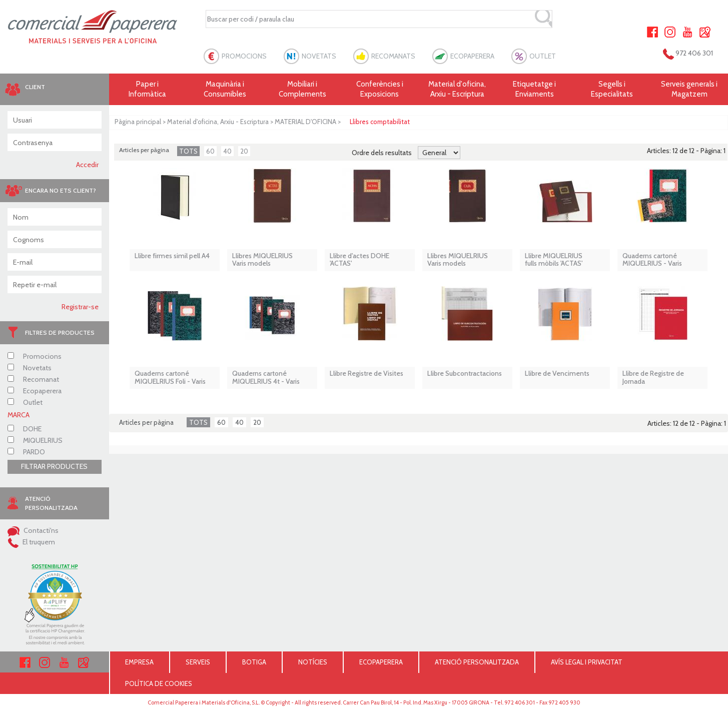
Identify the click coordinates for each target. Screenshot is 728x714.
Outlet (25, 402)
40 (227, 151)
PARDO (26, 452)
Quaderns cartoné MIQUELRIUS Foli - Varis (170, 378)
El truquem (31, 542)
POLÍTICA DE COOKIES (159, 683)
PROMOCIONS (244, 56)
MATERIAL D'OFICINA (305, 122)
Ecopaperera (35, 391)
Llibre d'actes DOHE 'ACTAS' (359, 260)
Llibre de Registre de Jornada (653, 378)
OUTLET (543, 56)
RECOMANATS (393, 56)
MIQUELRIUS (35, 440)
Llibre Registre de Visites (367, 374)
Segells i (612, 89)
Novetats (30, 368)
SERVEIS (198, 662)
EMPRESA (139, 662)
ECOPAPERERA (472, 56)
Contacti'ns (33, 530)
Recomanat (33, 379)
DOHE (25, 429)
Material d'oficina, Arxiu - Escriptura (457, 89)
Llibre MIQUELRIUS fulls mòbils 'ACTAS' (554, 260)
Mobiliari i (302, 89)
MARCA (19, 415)
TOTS (188, 151)
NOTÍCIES (313, 662)
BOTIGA (254, 662)
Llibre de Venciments (557, 374)
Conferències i (380, 89)
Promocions (35, 356)
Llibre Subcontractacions (465, 374)
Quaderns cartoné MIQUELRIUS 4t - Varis (266, 378)
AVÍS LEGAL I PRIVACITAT (587, 662)
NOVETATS (319, 56)
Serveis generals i (689, 89)
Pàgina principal (138, 122)
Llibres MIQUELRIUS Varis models (262, 260)
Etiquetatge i (535, 89)
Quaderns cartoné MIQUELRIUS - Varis (652, 260)
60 (210, 151)
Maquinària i (225, 89)
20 (244, 151)
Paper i (148, 89)
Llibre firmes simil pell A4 (172, 256)
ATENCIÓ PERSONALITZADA (477, 662)
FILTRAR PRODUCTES (54, 466)
